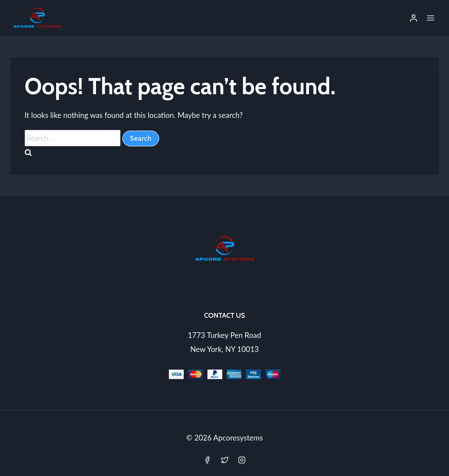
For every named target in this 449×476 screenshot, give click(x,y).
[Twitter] (224, 460)
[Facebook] (207, 460)
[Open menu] (430, 18)
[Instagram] (242, 460)
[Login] (413, 18)
